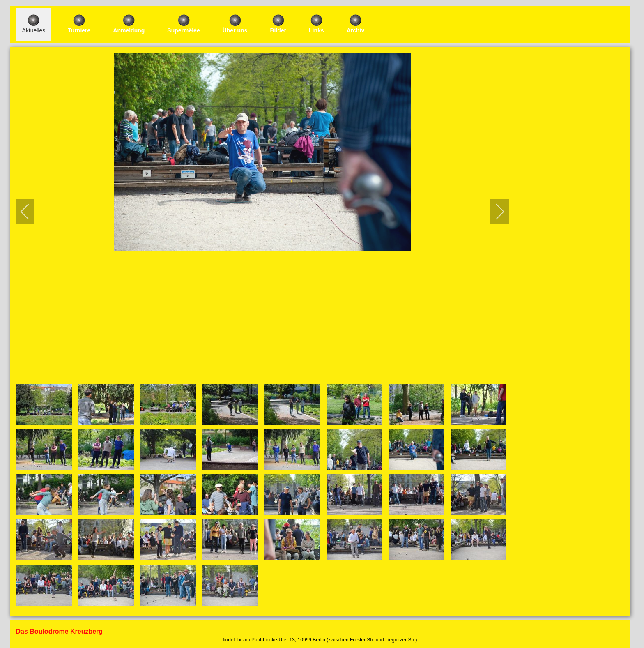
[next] (494, 212)
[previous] (30, 212)
